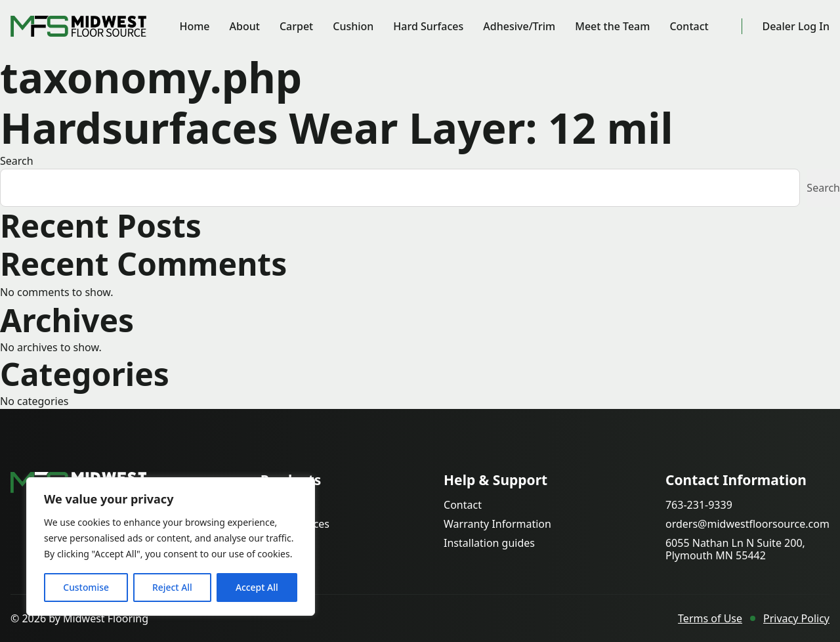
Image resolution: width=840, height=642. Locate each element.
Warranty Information (497, 524)
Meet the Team (613, 26)
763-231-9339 (699, 505)
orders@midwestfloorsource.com (747, 524)
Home (195, 26)
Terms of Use (710, 618)
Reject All (172, 587)
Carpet (297, 26)
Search (17, 161)
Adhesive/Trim (520, 26)
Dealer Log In (796, 26)
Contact (689, 26)
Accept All (257, 587)
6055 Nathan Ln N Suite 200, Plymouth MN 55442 (735, 549)
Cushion (354, 26)
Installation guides (489, 543)
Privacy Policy (796, 618)
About (245, 26)
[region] (171, 547)
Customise (86, 587)
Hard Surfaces (429, 26)
